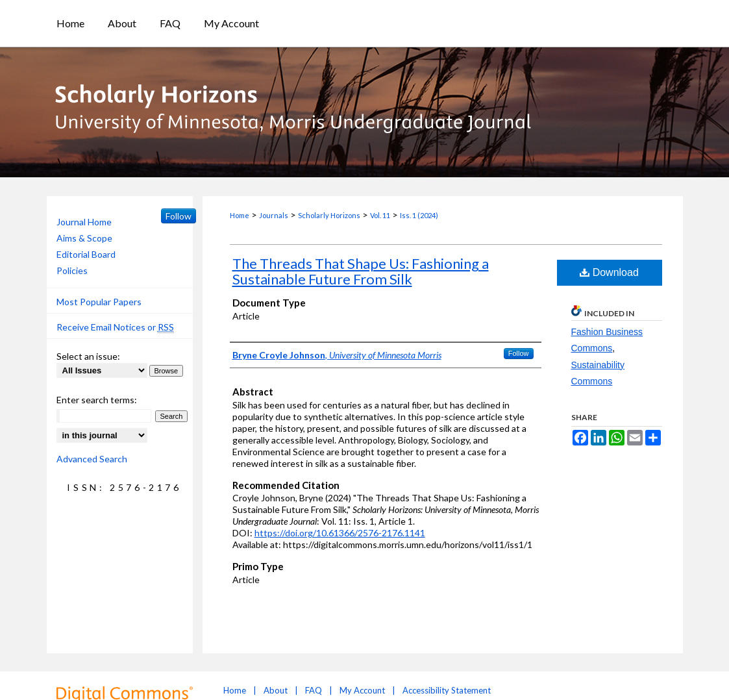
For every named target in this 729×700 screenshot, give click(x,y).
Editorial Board (86, 254)
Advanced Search (92, 459)
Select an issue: (88, 356)
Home (240, 215)
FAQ (314, 690)
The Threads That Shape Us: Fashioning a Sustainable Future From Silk (361, 271)
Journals (274, 215)
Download (609, 272)
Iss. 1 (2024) (419, 215)
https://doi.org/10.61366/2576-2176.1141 (340, 533)
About (276, 690)
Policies (72, 270)
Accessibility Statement (447, 690)
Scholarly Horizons (329, 215)
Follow (519, 353)
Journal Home (84, 222)
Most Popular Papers (99, 302)
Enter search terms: (97, 400)
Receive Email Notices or (115, 327)
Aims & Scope (84, 238)
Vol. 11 (380, 215)
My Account (362, 690)
